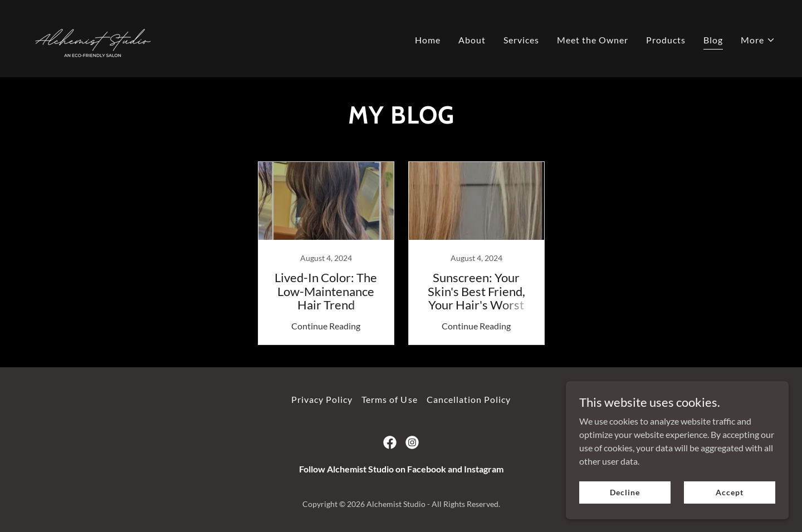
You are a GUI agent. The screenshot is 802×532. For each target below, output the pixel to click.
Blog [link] (713, 40)
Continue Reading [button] (326, 326)
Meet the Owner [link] (593, 40)
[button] (758, 40)
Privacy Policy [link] (322, 399)
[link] (93, 38)
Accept (729, 492)
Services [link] (521, 40)
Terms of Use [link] (389, 399)
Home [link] (428, 40)
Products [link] (666, 40)
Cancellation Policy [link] (469, 399)
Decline (625, 492)
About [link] (472, 40)
